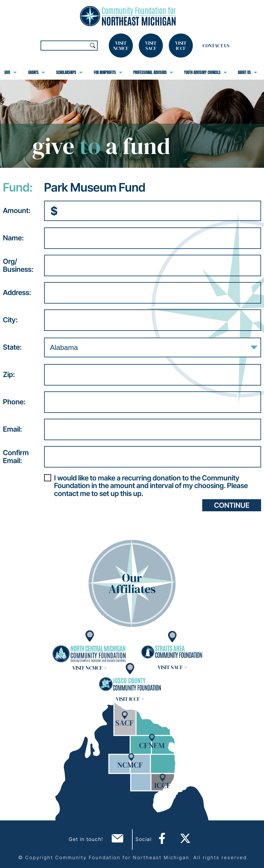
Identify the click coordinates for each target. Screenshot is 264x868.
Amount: (17, 211)
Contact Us (216, 46)
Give (11, 72)
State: (12, 347)
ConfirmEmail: (16, 457)
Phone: (14, 402)
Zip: (9, 375)
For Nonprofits (108, 72)
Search (93, 46)
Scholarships (69, 72)
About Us (248, 72)
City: (10, 320)
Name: (13, 238)
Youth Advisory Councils (205, 72)
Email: (12, 429)
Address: (17, 293)
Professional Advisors (153, 72)
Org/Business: (18, 265)
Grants (37, 72)
